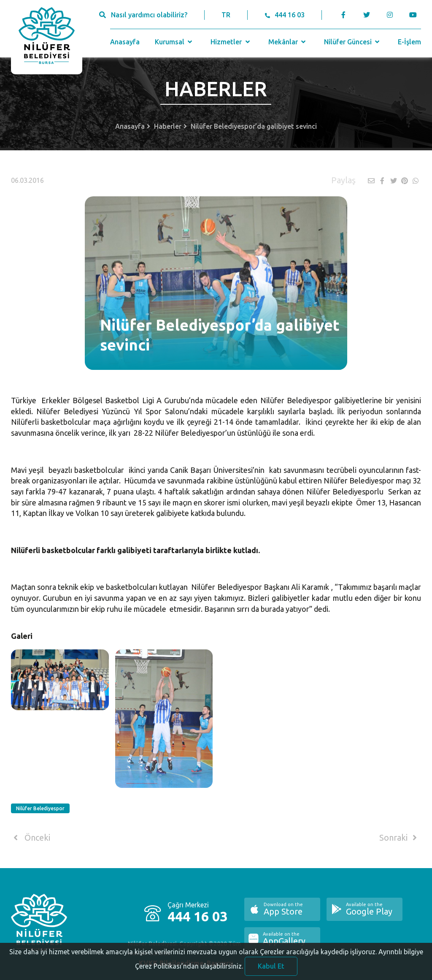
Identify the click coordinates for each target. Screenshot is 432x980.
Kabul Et (271, 969)
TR (226, 15)
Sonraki (400, 838)
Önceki (31, 838)
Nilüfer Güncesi (353, 42)
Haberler (168, 126)
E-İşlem (409, 42)
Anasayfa (125, 42)
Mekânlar (288, 42)
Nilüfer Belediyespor (40, 808)
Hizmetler (231, 42)
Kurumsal (174, 42)
